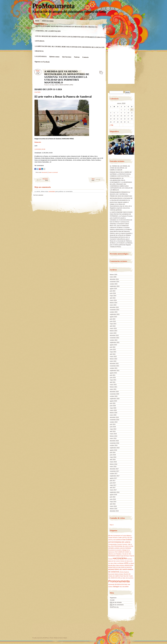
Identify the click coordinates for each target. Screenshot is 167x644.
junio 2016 (113, 499)
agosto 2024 (113, 289)
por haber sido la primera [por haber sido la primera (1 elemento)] (127, 578)
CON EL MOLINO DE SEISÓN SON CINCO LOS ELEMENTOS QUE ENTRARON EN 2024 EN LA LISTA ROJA (70, 39)
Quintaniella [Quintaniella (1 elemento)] (111, 584)
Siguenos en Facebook (42, 62)
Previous (41, 180)
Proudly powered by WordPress (41, 638)
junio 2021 (113, 378)
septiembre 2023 (115, 314)
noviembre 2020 (114, 394)
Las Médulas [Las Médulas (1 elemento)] (120, 563)
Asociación (44, 172)
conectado (52, 191)
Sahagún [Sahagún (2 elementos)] (116, 586)
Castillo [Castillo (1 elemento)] (120, 538)
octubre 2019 (114, 422)
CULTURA (37, 92)
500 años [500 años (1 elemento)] (111, 536)
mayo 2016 (113, 502)
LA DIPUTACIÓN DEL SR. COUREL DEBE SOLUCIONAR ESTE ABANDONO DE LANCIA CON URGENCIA (70, 49)
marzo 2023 (113, 328)
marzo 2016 (113, 506)
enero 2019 (113, 438)
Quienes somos (54, 57)
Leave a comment (53, 172)
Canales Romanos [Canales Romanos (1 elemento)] (113, 538)
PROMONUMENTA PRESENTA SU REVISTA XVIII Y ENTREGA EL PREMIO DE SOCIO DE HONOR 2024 (121, 194)
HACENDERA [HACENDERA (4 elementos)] (120, 558)
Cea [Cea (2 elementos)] (124, 540)
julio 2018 (113, 452)
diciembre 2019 (114, 417)
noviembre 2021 (114, 366)
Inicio (37, 21)
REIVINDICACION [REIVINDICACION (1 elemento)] (119, 584)
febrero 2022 (114, 359)
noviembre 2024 (114, 282)
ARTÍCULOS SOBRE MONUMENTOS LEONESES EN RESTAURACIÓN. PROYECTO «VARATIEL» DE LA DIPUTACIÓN (66, 29)
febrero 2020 (114, 413)
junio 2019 (113, 427)
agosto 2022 (113, 345)
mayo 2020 (113, 408)
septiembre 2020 (115, 399)
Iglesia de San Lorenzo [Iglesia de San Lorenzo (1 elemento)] (114, 561)
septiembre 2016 (115, 492)
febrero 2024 (114, 303)
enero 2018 (113, 467)
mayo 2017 (113, 485)
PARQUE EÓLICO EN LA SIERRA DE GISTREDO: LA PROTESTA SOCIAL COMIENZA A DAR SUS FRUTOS (121, 174)
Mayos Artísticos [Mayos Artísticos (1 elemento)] (120, 565)
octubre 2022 (114, 340)
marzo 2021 (113, 385)
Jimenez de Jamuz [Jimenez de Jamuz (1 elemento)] (125, 561)
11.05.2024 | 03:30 (40, 149)
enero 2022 (113, 361)
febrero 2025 (114, 275)
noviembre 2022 (114, 338)
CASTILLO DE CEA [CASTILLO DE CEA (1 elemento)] (127, 538)
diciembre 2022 (114, 335)
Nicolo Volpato (63, 638)
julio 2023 (113, 319)
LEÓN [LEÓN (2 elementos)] (126, 563)
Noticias (77, 57)
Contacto (85, 57)
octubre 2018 (114, 445)
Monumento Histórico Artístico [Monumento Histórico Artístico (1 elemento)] (116, 574)
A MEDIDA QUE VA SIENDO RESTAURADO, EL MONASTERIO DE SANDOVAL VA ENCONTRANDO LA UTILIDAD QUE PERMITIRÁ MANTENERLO (100, 72)
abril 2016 (113, 504)
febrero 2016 (114, 509)
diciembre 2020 (114, 392)
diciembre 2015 (114, 511)
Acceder (112, 600)
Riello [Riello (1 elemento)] (126, 584)
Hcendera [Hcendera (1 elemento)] (130, 559)
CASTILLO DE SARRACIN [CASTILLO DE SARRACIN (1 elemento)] (115, 540)
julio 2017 (113, 481)
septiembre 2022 (115, 342)
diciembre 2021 (114, 364)
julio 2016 (113, 497)
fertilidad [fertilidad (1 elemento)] (118, 556)
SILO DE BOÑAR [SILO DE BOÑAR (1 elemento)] (124, 587)
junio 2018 (113, 455)
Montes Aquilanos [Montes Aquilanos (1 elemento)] (125, 572)
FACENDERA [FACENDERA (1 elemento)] (112, 556)
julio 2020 (113, 403)
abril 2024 (113, 298)
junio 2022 (113, 350)
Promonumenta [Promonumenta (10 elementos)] (119, 581)
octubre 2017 (114, 474)
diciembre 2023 (114, 307)
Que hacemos (67, 57)
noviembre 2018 (114, 443)
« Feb (111, 125)
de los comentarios (117, 605)
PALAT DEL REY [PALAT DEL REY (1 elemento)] (124, 576)
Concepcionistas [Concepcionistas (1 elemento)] (112, 544)
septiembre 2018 (115, 448)
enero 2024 (113, 305)
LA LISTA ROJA (41, 56)
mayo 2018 (113, 457)
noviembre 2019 (114, 420)
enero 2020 (113, 415)
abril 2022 (113, 354)
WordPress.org (114, 607)
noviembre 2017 (114, 471)
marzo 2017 (113, 490)
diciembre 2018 (114, 441)
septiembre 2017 (115, 476)
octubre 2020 (114, 396)
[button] (110, 146)
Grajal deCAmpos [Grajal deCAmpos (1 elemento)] (125, 556)
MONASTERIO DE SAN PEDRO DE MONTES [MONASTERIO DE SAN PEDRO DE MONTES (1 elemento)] (120, 567)
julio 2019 (113, 424)
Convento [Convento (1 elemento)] (119, 544)
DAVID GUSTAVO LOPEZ (66, 85)
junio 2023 (113, 321)
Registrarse (113, 598)
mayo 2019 (113, 429)
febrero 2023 (114, 331)
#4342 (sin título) (48, 21)
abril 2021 (113, 382)
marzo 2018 (113, 462)
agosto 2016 (113, 495)
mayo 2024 (113, 296)
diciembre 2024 (114, 279)
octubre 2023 (114, 312)
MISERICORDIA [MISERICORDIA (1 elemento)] (129, 565)
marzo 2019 (113, 434)
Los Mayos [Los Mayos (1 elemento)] (131, 563)
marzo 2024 (113, 300)
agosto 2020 (113, 401)
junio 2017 (113, 483)
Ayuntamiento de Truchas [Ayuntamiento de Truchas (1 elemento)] (120, 536)
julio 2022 (113, 347)
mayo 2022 (113, 352)
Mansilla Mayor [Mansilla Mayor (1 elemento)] (112, 565)
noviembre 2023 (114, 310)
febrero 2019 (114, 436)
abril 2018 (113, 460)
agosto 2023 (113, 317)
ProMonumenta (54, 6)
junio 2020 (113, 406)
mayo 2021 (113, 380)
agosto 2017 (113, 478)
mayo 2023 (113, 324)
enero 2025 (113, 277)
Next (98, 180)
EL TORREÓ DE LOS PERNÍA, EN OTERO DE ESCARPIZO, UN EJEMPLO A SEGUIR (120, 168)
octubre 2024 (114, 284)
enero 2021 (113, 389)
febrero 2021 (114, 387)
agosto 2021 (113, 373)
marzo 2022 (113, 357)
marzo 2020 (113, 410)
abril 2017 (113, 488)
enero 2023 (113, 333)
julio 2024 (113, 291)
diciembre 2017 (114, 469)
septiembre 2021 (115, 371)
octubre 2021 (114, 368)
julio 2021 (113, 375)
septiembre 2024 (115, 286)
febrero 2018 (114, 464)
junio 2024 (113, 293)
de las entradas (116, 602)
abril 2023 (113, 326)
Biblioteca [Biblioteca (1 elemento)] (129, 536)
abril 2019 (113, 431)
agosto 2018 (113, 450)
